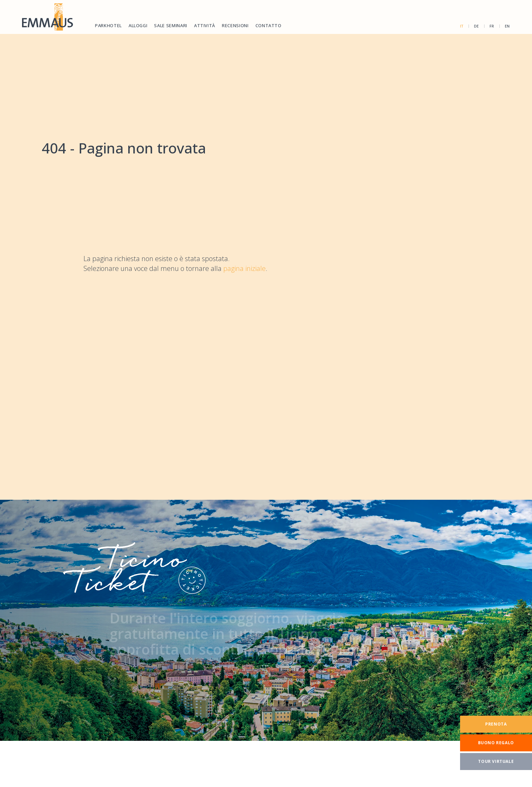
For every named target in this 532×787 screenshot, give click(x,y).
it (462, 26)
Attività (205, 25)
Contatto (269, 25)
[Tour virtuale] (496, 762)
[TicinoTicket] (266, 620)
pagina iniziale (244, 268)
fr (492, 26)
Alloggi (138, 25)
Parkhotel (108, 25)
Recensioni (235, 25)
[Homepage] (47, 17)
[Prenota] (496, 724)
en (507, 26)
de (477, 26)
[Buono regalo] (496, 743)
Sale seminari (170, 25)
